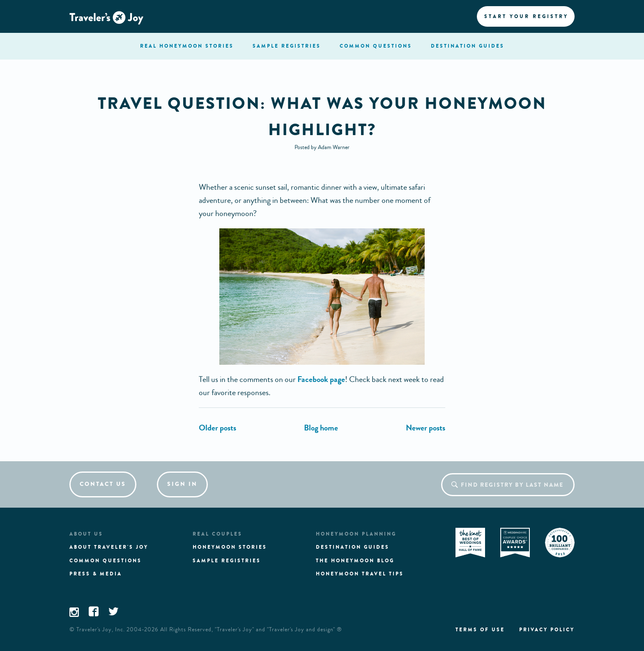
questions (376, 46)
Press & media (96, 574)
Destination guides (353, 547)
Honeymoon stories (230, 547)
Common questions (106, 561)
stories (187, 46)
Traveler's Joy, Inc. (101, 630)
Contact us (103, 484)
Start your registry (526, 16)
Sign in (182, 484)
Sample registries (227, 561)
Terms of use (480, 630)
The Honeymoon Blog (355, 561)
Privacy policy (547, 630)
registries (287, 46)
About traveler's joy (109, 547)
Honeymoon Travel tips (360, 574)
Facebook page (321, 379)
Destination (468, 46)
